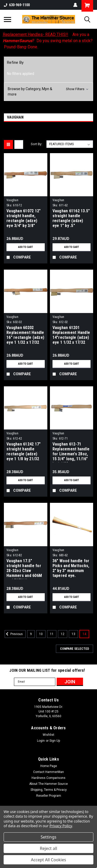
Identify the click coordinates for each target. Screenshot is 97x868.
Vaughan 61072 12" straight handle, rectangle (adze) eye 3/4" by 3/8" (24, 218)
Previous (14, 634)
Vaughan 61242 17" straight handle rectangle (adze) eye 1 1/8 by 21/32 (24, 451)
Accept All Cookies (49, 860)
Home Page (49, 766)
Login (41, 741)
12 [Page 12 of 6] (63, 634)
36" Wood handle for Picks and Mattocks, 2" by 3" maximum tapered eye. (71, 568)
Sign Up (55, 741)
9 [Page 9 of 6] (31, 634)
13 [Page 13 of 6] (73, 634)
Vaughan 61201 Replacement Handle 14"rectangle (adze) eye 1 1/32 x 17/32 (71, 335)
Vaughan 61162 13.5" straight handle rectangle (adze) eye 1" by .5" (71, 218)
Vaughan (12, 200)
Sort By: (36, 144)
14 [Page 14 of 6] (84, 634)
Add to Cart (25, 247)
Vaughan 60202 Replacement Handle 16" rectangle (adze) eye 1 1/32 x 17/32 (25, 335)
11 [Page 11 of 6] (52, 634)
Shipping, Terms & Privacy (49, 790)
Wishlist (48, 735)
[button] (48, 92)
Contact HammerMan (48, 772)
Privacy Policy (61, 826)
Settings (48, 837)
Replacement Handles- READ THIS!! (36, 34)
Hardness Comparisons (48, 778)
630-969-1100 (17, 5)
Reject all (48, 848)
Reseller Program (49, 796)
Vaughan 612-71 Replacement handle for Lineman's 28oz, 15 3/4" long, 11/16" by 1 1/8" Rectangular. (71, 452)
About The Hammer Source (48, 784)
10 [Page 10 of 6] (41, 634)
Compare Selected (74, 649)
